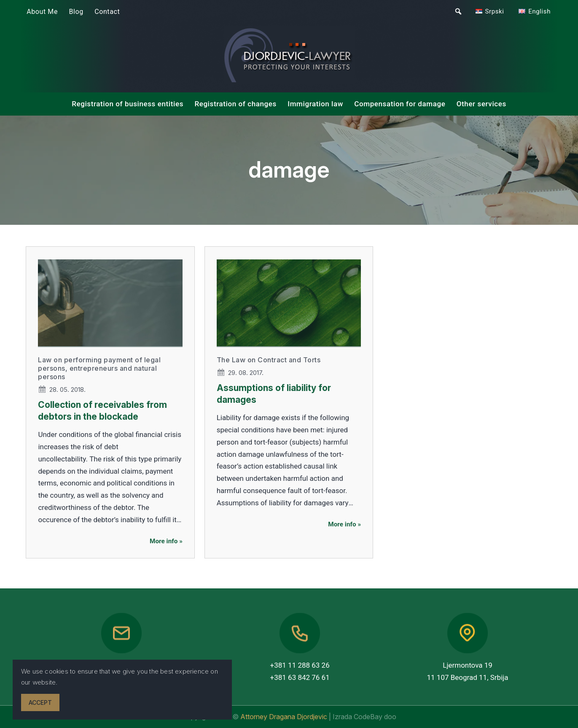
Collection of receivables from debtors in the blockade (102, 410)
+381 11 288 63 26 (300, 665)
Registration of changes (235, 104)
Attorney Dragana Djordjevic (285, 717)
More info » (166, 541)
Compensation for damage (400, 104)
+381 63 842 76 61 (300, 677)
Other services (481, 104)
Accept (40, 702)
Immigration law (315, 104)
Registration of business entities (128, 104)
